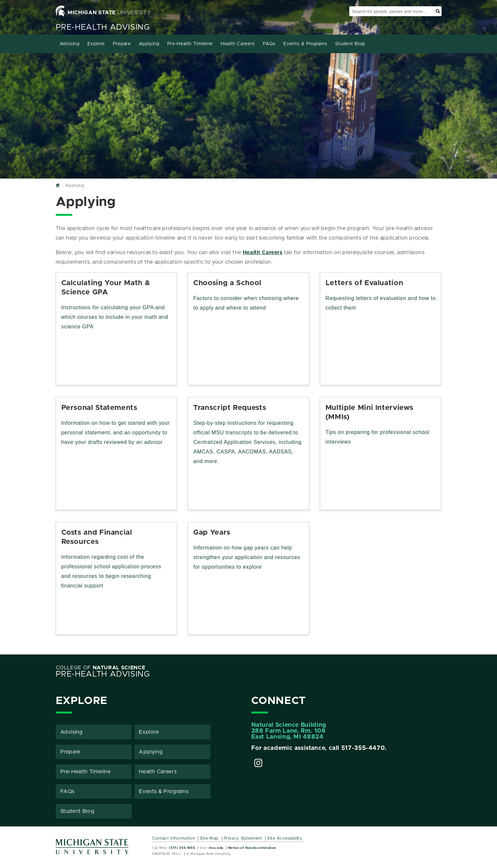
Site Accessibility (285, 838)
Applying (149, 44)
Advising (70, 44)
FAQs (269, 44)
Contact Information (173, 838)
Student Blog (350, 44)
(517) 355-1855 (182, 848)
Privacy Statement (243, 838)
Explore (96, 44)
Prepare (122, 44)
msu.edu (216, 848)
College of (101, 668)
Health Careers (238, 44)
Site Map (209, 838)
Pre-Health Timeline (190, 44)
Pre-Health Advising (103, 27)
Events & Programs (305, 44)
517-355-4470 (363, 748)
